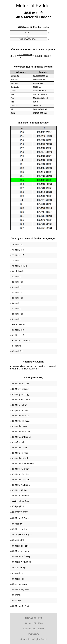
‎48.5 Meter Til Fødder (20, 400)
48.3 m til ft (15, 287)
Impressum (33, 634)
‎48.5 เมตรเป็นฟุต (18, 568)
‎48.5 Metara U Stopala (21, 437)
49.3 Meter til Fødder (20, 341)
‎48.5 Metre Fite (17, 579)
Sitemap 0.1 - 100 (34, 618)
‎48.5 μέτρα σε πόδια (20, 410)
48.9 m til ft (15, 319)
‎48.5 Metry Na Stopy (20, 394)
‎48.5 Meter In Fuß (19, 405)
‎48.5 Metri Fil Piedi (19, 458)
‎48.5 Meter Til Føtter (20, 546)
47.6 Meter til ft (17, 250)
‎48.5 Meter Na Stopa (20, 485)
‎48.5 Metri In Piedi (19, 448)
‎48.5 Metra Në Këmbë (21, 562)
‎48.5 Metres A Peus (19, 518)
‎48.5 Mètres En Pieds (20, 432)
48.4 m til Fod (17, 293)
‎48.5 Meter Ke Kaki (19, 529)
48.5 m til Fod (17, 298)
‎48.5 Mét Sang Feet (20, 590)
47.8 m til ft (15, 261)
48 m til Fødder (17, 271)
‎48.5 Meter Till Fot (19, 490)
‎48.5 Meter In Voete (20, 496)
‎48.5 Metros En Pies (20, 416)
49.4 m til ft (15, 346)
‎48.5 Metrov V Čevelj (20, 556)
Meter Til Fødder (34, 6)
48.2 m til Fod (17, 282)
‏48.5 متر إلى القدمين (20, 501)
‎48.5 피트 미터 (17, 540)
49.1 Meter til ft (17, 330)
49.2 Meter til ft (17, 335)
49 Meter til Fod (18, 325)
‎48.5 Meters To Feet (20, 384)
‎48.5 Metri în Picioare (20, 480)
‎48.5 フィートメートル (21, 535)
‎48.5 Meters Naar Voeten (22, 464)
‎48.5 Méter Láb (17, 442)
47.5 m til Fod (17, 245)
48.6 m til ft (15, 303)
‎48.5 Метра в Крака (20, 389)
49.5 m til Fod (17, 351)
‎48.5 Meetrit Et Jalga (20, 421)
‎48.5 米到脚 (16, 595)
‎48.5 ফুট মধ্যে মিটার (19, 512)
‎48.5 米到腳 (16, 600)
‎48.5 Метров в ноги (20, 551)
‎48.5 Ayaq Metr (17, 506)
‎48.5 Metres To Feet (20, 606)
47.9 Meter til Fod (19, 266)
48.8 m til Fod (17, 314)
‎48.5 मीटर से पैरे (17, 524)
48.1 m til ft (15, 277)
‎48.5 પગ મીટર (17, 573)
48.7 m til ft (15, 309)
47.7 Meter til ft (17, 255)
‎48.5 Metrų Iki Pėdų (19, 453)
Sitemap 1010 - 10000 (33, 629)
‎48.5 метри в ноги (19, 584)
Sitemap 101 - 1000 (33, 623)
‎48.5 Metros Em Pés (20, 474)
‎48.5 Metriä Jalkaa (19, 426)
